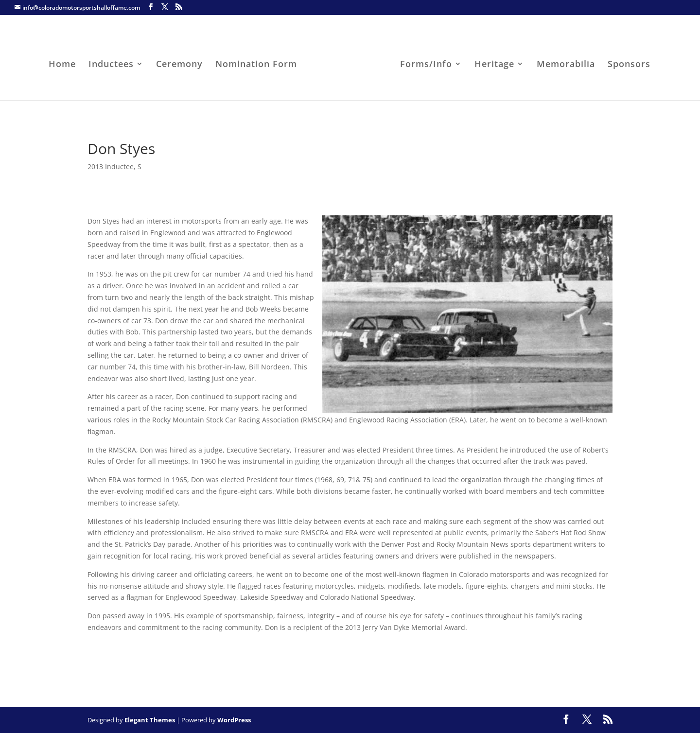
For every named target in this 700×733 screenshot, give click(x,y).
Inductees (111, 65)
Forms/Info (426, 65)
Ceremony (179, 65)
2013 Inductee (111, 166)
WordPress (234, 720)
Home (62, 65)
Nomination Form (256, 65)
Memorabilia (566, 65)
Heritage (494, 65)
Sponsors (629, 65)
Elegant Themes (150, 720)
